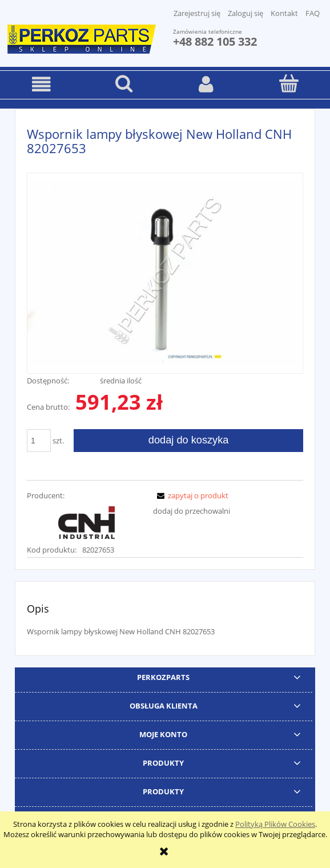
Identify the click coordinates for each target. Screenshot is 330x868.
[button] (41, 84)
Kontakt (284, 13)
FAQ (313, 13)
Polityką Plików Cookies (275, 824)
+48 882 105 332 (215, 41)
